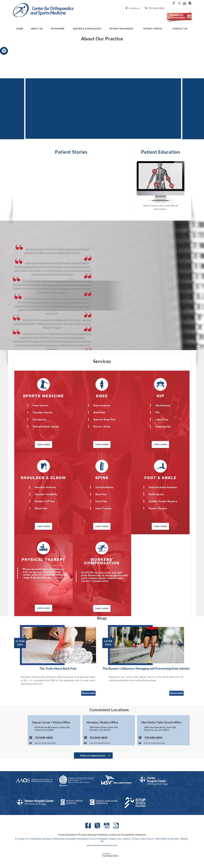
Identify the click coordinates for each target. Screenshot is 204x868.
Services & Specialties (87, 24)
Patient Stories (71, 152)
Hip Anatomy (163, 405)
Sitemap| (92, 835)
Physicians (58, 24)
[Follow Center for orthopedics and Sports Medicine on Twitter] (97, 826)
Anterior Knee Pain (105, 419)
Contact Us (180, 24)
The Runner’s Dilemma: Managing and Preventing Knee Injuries (146, 668)
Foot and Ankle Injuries (46, 426)
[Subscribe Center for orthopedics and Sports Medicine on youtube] (185, 3)
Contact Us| (115, 835)
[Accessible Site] (4, 51)
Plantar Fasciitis (158, 508)
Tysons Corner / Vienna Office (51, 722)
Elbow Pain (41, 508)
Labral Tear (162, 419)
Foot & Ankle (160, 477)
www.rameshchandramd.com (102, 845)
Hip (160, 396)
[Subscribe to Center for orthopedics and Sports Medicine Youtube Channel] (107, 826)
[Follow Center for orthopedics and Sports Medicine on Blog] (190, 3)
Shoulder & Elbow (43, 477)
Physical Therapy (43, 559)
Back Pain (101, 494)
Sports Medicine (43, 396)
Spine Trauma (103, 508)
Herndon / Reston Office (102, 722)
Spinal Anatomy (104, 487)
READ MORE (88, 693)
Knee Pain (99, 412)
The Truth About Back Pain (58, 668)
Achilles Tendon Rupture (163, 501)
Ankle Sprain (156, 494)
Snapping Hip (163, 426)
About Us (37, 24)
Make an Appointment (93, 756)
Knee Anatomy (102, 405)
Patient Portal (153, 24)
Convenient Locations (109, 710)
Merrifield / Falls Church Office (161, 722)
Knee (102, 396)
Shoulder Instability (46, 494)
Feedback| (103, 835)
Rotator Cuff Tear (45, 501)
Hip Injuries (39, 419)
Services (102, 361)
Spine (102, 477)
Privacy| (83, 835)
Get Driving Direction (45, 743)
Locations (132, 13)
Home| (62, 835)
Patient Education (161, 152)
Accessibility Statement (134, 835)
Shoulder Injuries (43, 412)
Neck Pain (101, 501)
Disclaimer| (72, 835)
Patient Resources (121, 24)
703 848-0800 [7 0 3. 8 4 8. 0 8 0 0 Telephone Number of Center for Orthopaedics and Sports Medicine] (44, 738)
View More (43, 444)
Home (20, 24)
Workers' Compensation (102, 561)
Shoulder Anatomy (46, 487)
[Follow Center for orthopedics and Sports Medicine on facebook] (174, 3)
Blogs (102, 618)
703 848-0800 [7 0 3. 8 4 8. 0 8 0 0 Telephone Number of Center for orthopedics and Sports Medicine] (154, 13)
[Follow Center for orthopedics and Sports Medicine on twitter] (179, 3)
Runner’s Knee (102, 426)
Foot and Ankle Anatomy (163, 487)
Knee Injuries (40, 405)
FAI (157, 412)
